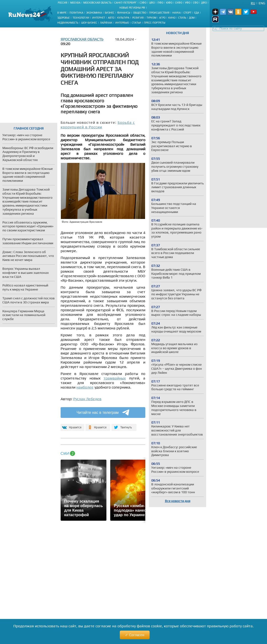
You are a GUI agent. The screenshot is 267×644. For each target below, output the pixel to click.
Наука (176, 13)
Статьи (136, 23)
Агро (162, 18)
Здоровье (63, 18)
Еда (197, 13)
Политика (76, 13)
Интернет (99, 18)
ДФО (204, 3)
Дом (192, 18)
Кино (172, 18)
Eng (262, 3)
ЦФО (152, 3)
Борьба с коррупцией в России (98, 125)
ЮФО (169, 3)
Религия (138, 18)
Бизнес (110, 13)
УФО (188, 3)
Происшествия (159, 13)
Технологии (81, 18)
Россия (63, 3)
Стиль (182, 18)
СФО (196, 3)
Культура (123, 18)
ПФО (160, 3)
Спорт (187, 13)
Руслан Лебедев (87, 399)
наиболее (85, 387)
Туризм (151, 18)
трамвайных (115, 378)
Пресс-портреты (155, 23)
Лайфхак (106, 23)
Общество (140, 13)
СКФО (179, 3)
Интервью (122, 23)
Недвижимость (68, 23)
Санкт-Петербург (126, 3)
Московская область (97, 3)
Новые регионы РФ (132, 8)
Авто (111, 18)
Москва (75, 3)
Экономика (94, 13)
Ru (253, 3)
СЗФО (143, 3)
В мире (62, 13)
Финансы (124, 13)
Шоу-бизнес (89, 23)
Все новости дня (178, 501)
